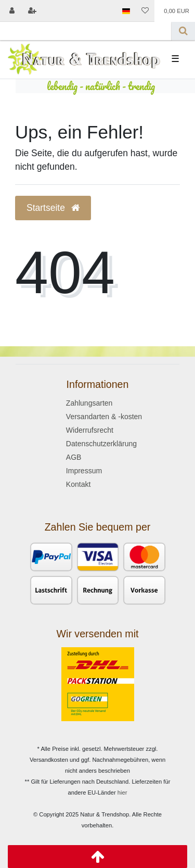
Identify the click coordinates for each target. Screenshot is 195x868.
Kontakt (78, 484)
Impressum (84, 471)
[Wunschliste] (145, 11)
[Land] (126, 11)
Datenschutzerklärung (101, 444)
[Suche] (183, 31)
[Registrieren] (32, 11)
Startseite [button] (53, 208)
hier (122, 792)
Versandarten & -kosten (104, 417)
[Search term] (86, 31)
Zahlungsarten (89, 403)
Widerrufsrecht (90, 430)
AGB (74, 457)
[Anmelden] (12, 11)
